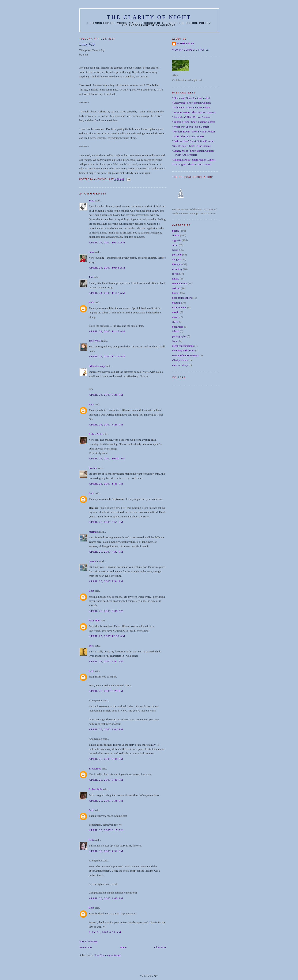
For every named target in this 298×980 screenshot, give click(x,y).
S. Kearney (95, 769)
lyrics (175, 250)
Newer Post (86, 947)
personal (177, 254)
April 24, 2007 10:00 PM (107, 458)
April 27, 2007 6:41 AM (106, 661)
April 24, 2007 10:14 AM (107, 242)
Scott (92, 200)
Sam (91, 252)
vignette (177, 240)
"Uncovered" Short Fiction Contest (192, 103)
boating (176, 303)
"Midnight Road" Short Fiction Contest (194, 160)
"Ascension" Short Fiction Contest (191, 117)
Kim (91, 840)
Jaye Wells (95, 341)
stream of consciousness (186, 355)
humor (176, 293)
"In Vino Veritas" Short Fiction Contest (194, 112)
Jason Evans (185, 44)
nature (176, 279)
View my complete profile (191, 50)
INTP (175, 322)
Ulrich (176, 331)
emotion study (180, 365)
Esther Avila (96, 434)
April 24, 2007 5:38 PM (106, 395)
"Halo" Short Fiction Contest (188, 136)
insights (177, 259)
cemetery (177, 269)
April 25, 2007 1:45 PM (106, 484)
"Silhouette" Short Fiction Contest (191, 107)
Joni (91, 277)
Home (123, 947)
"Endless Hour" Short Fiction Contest (193, 141)
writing (176, 288)
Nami (175, 341)
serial (175, 245)
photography (179, 336)
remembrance (180, 283)
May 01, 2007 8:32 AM (105, 932)
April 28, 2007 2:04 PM (106, 729)
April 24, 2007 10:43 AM (107, 268)
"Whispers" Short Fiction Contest (191, 127)
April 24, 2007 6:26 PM (106, 425)
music (176, 317)
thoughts (177, 264)
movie (176, 312)
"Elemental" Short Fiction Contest (191, 98)
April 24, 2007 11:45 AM (107, 331)
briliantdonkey (97, 366)
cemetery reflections (184, 350)
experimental (180, 307)
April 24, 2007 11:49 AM (107, 356)
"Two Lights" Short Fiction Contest (192, 164)
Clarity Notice (180, 360)
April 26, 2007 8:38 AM (106, 611)
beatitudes (178, 327)
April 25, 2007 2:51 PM (106, 522)
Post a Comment (88, 941)
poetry (176, 231)
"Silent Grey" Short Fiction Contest (192, 146)
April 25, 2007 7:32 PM (106, 552)
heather (93, 468)
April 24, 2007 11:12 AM (107, 293)
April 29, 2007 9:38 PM (106, 801)
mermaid (94, 532)
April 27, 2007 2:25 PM (106, 691)
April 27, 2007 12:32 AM (107, 636)
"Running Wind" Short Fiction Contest (194, 122)
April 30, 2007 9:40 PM (106, 898)
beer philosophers (182, 298)
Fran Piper (95, 620)
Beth (92, 302)
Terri (92, 646)
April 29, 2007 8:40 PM (106, 780)
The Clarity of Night (149, 17)
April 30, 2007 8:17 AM (106, 830)
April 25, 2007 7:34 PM (106, 581)
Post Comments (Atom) (107, 955)
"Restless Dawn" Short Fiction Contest (194, 132)
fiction (176, 235)
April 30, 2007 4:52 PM (106, 851)
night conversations (183, 346)
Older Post (160, 947)
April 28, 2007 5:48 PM (106, 759)
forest (176, 274)
